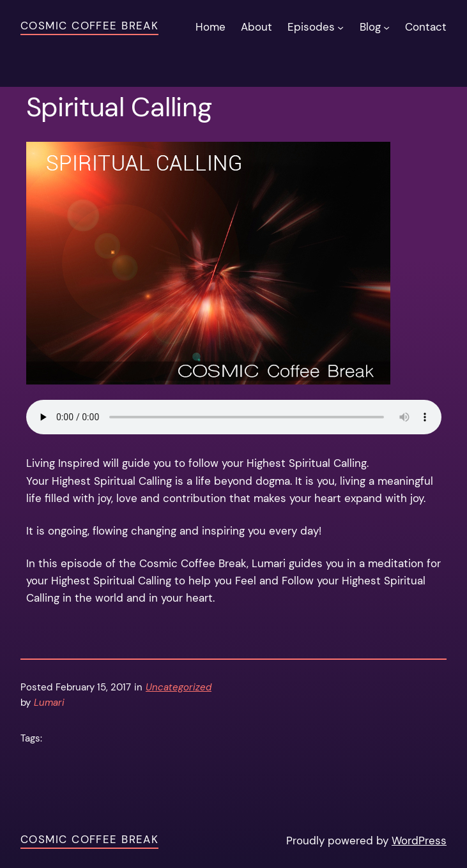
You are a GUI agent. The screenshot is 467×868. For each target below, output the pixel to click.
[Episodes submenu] (341, 27)
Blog (370, 27)
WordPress (419, 841)
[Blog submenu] (387, 27)
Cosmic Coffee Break (89, 26)
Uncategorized (179, 687)
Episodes (311, 27)
